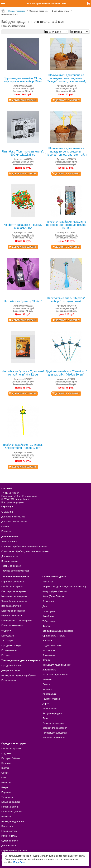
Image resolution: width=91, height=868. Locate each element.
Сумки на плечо (10, 841)
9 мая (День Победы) (54, 596)
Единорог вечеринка (12, 625)
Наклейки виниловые (54, 738)
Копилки (47, 660)
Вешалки (47, 641)
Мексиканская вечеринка (14, 596)
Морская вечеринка (12, 616)
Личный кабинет (10, 542)
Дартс (45, 704)
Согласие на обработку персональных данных (26, 551)
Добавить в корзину (24, 100)
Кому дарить (8, 636)
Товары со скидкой (11, 566)
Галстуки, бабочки (11, 758)
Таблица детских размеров (15, 571)
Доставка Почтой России (14, 522)
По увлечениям (9, 650)
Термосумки (49, 611)
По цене (6, 655)
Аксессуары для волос (13, 821)
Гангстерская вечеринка (14, 591)
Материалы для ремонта (55, 675)
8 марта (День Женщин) (55, 591)
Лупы (45, 718)
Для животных (9, 846)
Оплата (5, 526)
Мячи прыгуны (50, 708)
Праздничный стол (11, 666)
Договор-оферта (10, 556)
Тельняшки (7, 797)
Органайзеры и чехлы (54, 636)
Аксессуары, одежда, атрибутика (18, 675)
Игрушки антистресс (53, 723)
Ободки (5, 773)
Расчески (6, 816)
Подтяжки (6, 753)
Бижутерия (7, 826)
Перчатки (6, 792)
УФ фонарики (49, 694)
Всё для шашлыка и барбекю (58, 631)
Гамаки (46, 684)
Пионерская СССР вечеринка (17, 620)
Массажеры (49, 650)
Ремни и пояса (9, 836)
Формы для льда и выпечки (57, 665)
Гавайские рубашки (11, 749)
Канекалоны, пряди (11, 812)
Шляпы (5, 768)
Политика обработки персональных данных (24, 546)
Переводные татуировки (14, 850)
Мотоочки (6, 782)
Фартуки (47, 626)
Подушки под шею (52, 645)
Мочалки (47, 679)
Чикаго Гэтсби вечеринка (14, 601)
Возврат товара (9, 561)
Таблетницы (49, 621)
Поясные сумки (9, 831)
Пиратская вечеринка (13, 582)
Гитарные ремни (10, 807)
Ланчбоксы (48, 616)
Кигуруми (6, 763)
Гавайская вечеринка (12, 586)
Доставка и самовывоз (13, 517)
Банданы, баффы (11, 802)
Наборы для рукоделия (55, 733)
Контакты (6, 531)
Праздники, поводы (11, 645)
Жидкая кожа (49, 670)
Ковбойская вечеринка (13, 611)
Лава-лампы (49, 655)
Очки (4, 778)
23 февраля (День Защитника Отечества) (64, 586)
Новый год (48, 582)
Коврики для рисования (55, 728)
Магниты (47, 689)
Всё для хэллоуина (11, 606)
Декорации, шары (11, 670)
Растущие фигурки (52, 713)
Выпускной (48, 601)
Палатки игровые (51, 699)
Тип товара (7, 641)
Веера (5, 787)
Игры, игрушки (9, 680)
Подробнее (19, 862)
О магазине (7, 512)
